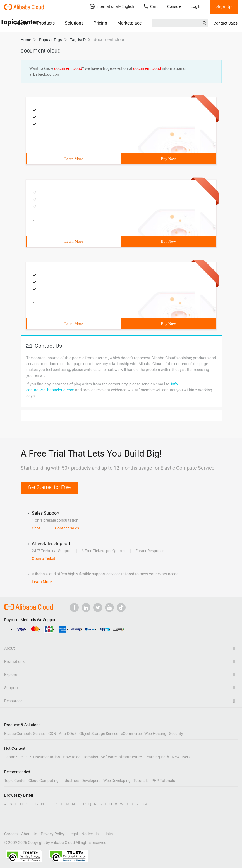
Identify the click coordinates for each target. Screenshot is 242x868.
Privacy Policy (53, 834)
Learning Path (157, 757)
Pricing (100, 23)
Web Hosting (155, 734)
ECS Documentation (43, 757)
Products (46, 23)
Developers (91, 781)
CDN (52, 734)
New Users (181, 757)
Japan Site (13, 757)
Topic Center (15, 781)
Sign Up (224, 7)
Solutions (74, 23)
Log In (196, 6)
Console (174, 6)
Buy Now (168, 159)
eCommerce (131, 734)
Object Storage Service (99, 734)
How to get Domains (80, 757)
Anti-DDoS (68, 734)
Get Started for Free (49, 487)
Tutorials (141, 781)
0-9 (144, 804)
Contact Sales (226, 23)
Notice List (91, 834)
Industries (70, 781)
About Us (29, 834)
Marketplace (129, 23)
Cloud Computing (44, 781)
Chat (36, 528)
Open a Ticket (44, 559)
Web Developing (117, 781)
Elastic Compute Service (25, 734)
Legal (73, 834)
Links (108, 834)
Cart (151, 6)
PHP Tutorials (163, 781)
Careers (11, 834)
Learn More (74, 159)
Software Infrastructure (121, 757)
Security (176, 734)
